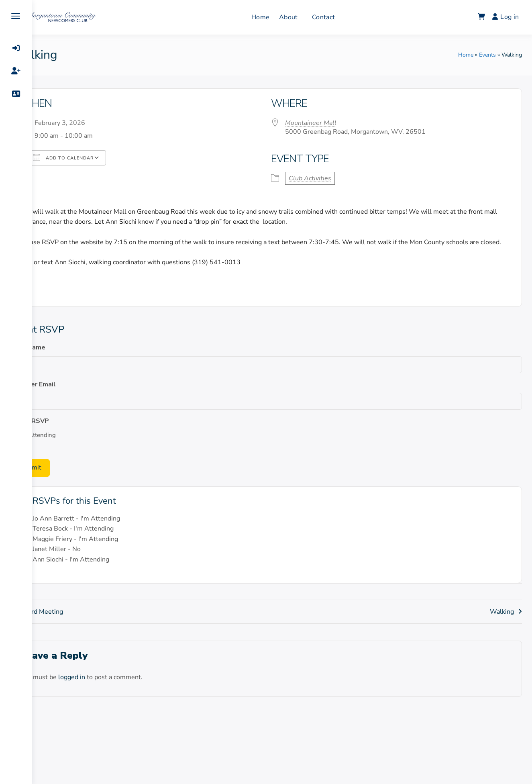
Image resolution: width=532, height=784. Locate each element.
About (303, 17)
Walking (506, 621)
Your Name (55, 358)
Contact (338, 17)
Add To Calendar (89, 157)
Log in (510, 17)
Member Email (60, 394)
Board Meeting (68, 621)
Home (275, 17)
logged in (98, 687)
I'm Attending (63, 445)
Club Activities (325, 178)
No (49, 455)
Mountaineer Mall (326, 123)
